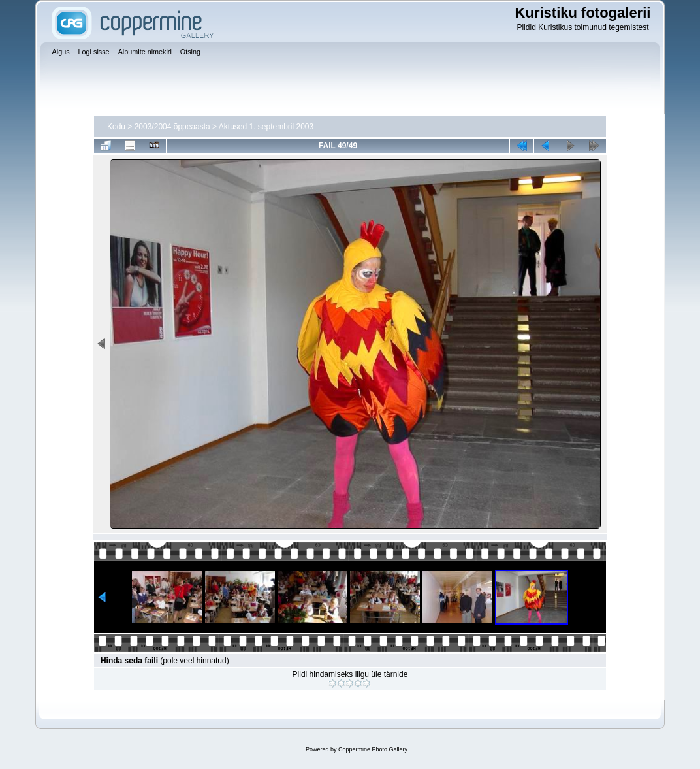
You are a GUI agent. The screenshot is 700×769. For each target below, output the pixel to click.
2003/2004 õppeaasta (172, 127)
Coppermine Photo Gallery (373, 749)
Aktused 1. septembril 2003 (266, 127)
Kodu (116, 127)
